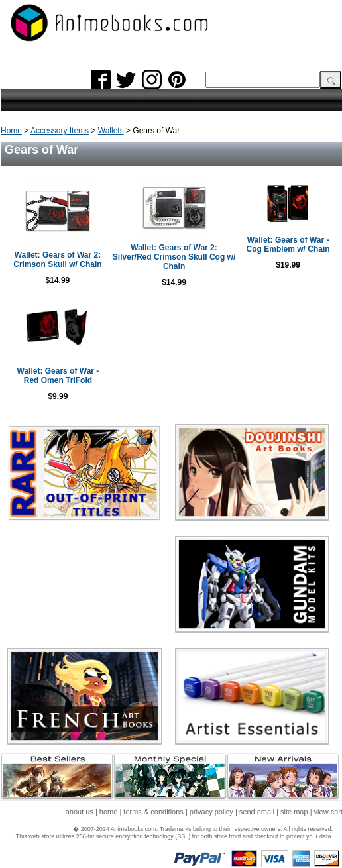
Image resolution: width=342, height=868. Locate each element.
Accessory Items (60, 131)
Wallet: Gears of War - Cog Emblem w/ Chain (288, 244)
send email (257, 812)
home (109, 812)
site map (294, 812)
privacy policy (211, 812)
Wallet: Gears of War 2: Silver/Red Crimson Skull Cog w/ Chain (174, 257)
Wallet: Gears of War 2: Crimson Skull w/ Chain (57, 260)
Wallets (111, 131)
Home (11, 131)
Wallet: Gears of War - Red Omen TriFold (58, 376)
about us (80, 812)
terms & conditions (153, 812)
